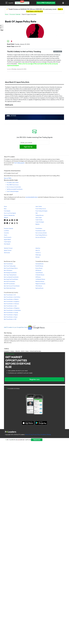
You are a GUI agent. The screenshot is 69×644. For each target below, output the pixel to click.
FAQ (36, 213)
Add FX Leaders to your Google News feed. (24, 327)
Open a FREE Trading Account (46, 3)
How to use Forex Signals (10, 213)
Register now (35, 379)
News (5, 209)
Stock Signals (7, 244)
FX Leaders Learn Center (13, 183)
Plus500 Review (39, 266)
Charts (6, 235)
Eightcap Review (39, 288)
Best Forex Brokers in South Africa (12, 297)
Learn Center (39, 206)
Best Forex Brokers (8, 264)
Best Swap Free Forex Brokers (11, 279)
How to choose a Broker (41, 233)
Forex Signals (7, 211)
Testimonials (7, 253)
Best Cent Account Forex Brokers (12, 286)
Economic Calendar (9, 228)
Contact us (38, 253)
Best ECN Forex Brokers (10, 281)
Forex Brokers (39, 228)
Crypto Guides (39, 220)
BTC (8, 440)
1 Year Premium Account (22, 3)
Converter (6, 233)
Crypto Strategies (40, 222)
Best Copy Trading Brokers (10, 275)
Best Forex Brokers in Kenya (11, 317)
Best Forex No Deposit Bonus (11, 268)
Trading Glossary (40, 215)
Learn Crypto (39, 218)
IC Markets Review (40, 275)
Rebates (38, 224)
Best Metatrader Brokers (10, 288)
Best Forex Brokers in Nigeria (11, 315)
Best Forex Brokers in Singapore (12, 301)
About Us (38, 250)
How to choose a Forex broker (14, 187)
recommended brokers (32, 197)
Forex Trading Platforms (41, 235)
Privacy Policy (36, 435)
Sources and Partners (41, 237)
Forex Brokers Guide (40, 231)
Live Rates (6, 231)
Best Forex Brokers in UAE (10, 319)
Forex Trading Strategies (13, 191)
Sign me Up (28, 147)
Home (5, 206)
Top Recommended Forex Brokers (15, 189)
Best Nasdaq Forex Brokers (10, 273)
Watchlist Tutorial (8, 248)
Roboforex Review (40, 281)
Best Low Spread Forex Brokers (11, 277)
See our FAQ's (8, 178)
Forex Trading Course (41, 209)
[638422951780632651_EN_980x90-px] (34, 117)
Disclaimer (43, 435)
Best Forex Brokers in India (10, 306)
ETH (14, 440)
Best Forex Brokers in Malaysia (11, 299)
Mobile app (38, 255)
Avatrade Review (40, 264)
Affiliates (6, 218)
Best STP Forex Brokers (9, 284)
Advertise (38, 248)
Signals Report (7, 239)
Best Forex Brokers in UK (10, 295)
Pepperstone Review (40, 284)
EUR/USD (22, 440)
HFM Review (38, 270)
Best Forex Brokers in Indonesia (11, 304)
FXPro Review (39, 286)
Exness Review (39, 268)
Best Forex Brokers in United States (12, 310)
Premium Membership (9, 215)
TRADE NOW (37, 440)
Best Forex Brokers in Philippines (12, 308)
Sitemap (37, 257)
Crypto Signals (7, 242)
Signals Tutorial (8, 250)
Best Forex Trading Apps (10, 266)
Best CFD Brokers (8, 270)
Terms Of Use (29, 435)
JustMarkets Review (40, 279)
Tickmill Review (39, 273)
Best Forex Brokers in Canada (11, 313)
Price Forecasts (8, 237)
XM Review (38, 277)
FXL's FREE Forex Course (13, 185)
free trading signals (19, 163)
